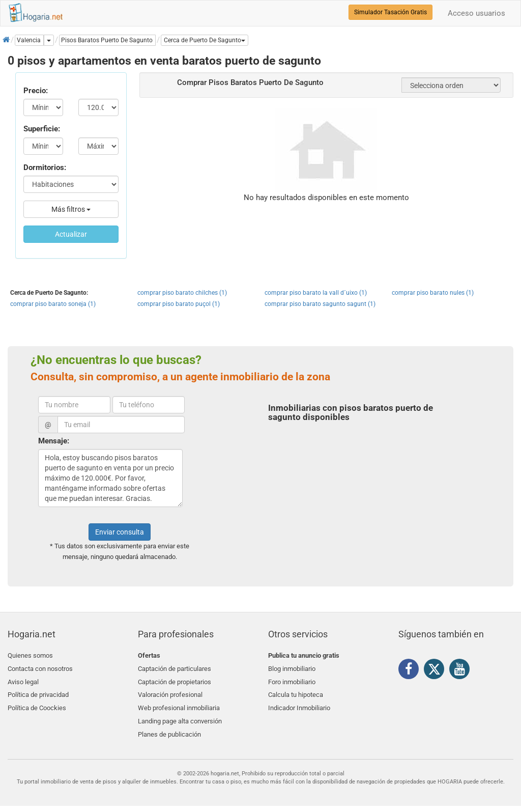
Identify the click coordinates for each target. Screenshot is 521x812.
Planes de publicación (169, 728)
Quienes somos (30, 655)
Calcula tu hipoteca (296, 692)
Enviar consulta (120, 532)
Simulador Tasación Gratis (390, 12)
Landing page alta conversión (180, 716)
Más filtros (71, 209)
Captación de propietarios (175, 679)
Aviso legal (23, 679)
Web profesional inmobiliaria (179, 703)
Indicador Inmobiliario (299, 703)
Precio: (36, 91)
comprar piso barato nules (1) (433, 293)
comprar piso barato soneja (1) (53, 304)
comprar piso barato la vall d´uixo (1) (316, 293)
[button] (205, 40)
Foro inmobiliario (292, 679)
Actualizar (71, 234)
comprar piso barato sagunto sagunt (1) (320, 304)
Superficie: (42, 129)
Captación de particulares (175, 668)
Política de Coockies (37, 703)
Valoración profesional (170, 692)
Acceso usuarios (476, 13)
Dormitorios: (45, 167)
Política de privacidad (38, 692)
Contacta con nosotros (40, 668)
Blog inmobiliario (292, 668)
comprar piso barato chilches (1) (182, 293)
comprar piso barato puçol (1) (179, 304)
